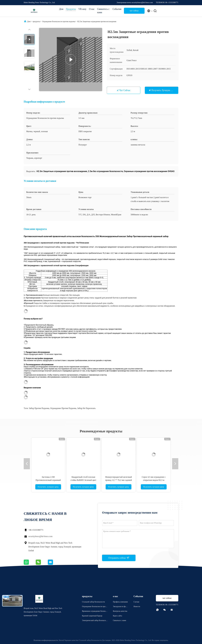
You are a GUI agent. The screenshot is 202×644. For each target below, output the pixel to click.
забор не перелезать (86, 408)
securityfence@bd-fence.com (40, 536)
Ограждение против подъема (63, 408)
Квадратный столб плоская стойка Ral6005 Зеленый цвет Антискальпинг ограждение (83, 480)
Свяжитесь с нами (103, 11)
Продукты (71, 9)
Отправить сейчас (119, 558)
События (117, 9)
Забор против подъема (39, 408)
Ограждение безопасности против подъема (59, 22)
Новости (137, 606)
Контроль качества (120, 611)
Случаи (136, 602)
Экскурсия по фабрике (120, 607)
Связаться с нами (119, 620)
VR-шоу (82, 9)
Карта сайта (117, 616)
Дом (61, 9)
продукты (36, 22)
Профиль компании (120, 602)
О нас (92, 9)
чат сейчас (134, 11)
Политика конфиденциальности (46, 640)
